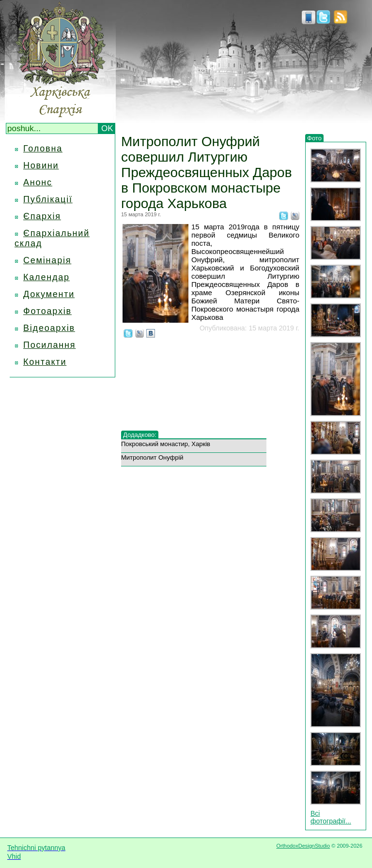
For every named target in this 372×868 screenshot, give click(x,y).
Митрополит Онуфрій (152, 457)
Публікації (48, 199)
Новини (41, 165)
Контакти (45, 362)
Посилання (49, 345)
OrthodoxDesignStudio (303, 846)
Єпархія (42, 216)
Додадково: (140, 435)
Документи (49, 294)
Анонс (38, 182)
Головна (43, 149)
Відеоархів (49, 328)
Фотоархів (47, 311)
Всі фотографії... (331, 817)
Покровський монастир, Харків (166, 444)
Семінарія (47, 260)
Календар (46, 277)
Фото (314, 138)
